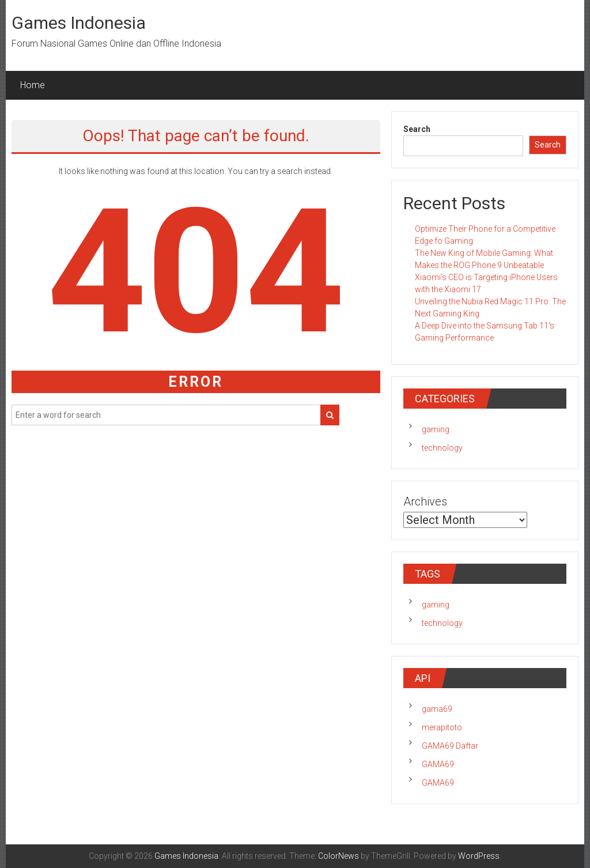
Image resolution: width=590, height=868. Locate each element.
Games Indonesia (79, 23)
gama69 (437, 709)
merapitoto (442, 727)
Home (33, 85)
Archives (425, 501)
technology (442, 448)
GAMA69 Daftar (450, 746)
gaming (436, 429)
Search (417, 129)
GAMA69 (438, 764)
